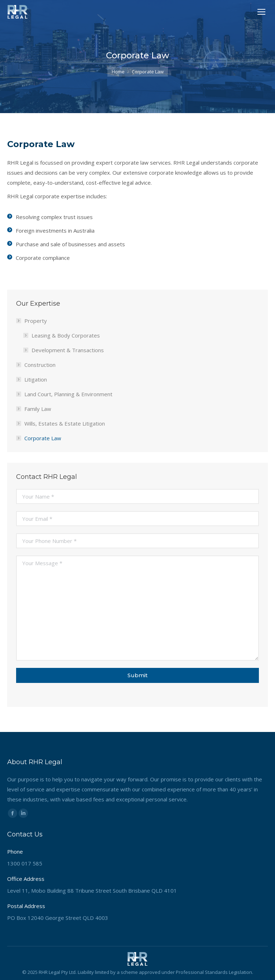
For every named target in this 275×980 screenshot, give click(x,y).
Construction (40, 365)
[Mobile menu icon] (261, 12)
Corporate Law (43, 438)
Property (32, 321)
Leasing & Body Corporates (66, 335)
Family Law (38, 409)
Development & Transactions (68, 350)
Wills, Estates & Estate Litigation (65, 423)
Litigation (36, 379)
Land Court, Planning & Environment (68, 394)
